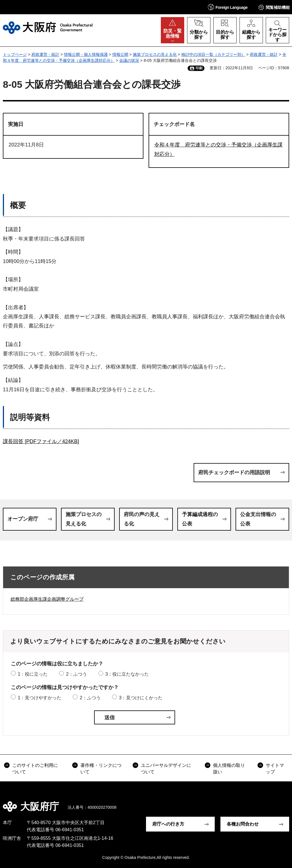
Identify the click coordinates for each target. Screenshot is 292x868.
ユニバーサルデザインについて (166, 768)
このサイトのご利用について (35, 768)
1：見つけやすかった (39, 698)
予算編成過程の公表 (200, 519)
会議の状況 (129, 60)
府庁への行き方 (168, 824)
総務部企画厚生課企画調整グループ (47, 599)
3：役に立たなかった (127, 674)
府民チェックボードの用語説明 (234, 472)
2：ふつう (77, 674)
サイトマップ (275, 768)
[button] (228, 7)
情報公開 (120, 54)
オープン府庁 (23, 519)
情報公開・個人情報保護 (86, 54)
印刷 (199, 68)
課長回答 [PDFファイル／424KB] (41, 441)
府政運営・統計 (45, 54)
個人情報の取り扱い (229, 768)
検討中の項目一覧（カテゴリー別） (213, 54)
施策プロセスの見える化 (155, 54)
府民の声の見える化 (142, 519)
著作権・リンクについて (101, 768)
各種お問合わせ (243, 824)
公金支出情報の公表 (258, 519)
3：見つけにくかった (141, 698)
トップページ (15, 54)
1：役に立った (33, 674)
